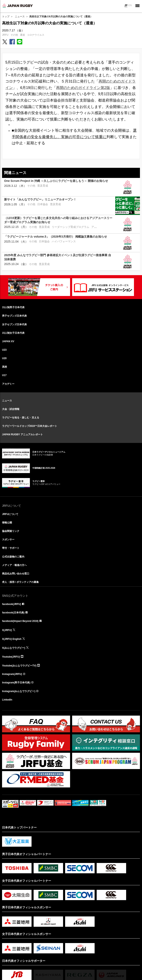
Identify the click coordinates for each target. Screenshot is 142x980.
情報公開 (7, 523)
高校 (5, 367)
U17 (4, 375)
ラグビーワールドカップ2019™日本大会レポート (30, 426)
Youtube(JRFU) (11, 657)
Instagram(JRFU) (12, 674)
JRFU (5, 35)
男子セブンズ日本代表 (14, 316)
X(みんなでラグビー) (14, 648)
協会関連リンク (11, 531)
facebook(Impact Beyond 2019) (20, 621)
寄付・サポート (11, 548)
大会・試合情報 (11, 409)
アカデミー (8, 384)
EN (130, 5)
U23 (4, 350)
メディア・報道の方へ (14, 565)
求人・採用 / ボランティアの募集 (20, 582)
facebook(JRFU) (12, 604)
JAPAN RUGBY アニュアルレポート (22, 434)
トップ (6, 17)
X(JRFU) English (12, 639)
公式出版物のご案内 (13, 557)
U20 (4, 358)
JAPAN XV (8, 341)
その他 (14, 35)
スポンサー (8, 540)
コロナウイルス (36, 35)
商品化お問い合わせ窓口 (16, 574)
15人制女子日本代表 (13, 333)
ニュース (20, 17)
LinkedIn (7, 700)
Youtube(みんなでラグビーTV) (19, 666)
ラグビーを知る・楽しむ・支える (21, 418)
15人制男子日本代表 (13, 307)
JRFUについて (10, 514)
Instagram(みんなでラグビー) (19, 691)
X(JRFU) (7, 630)
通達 (22, 35)
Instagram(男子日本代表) (16, 683)
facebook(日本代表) (13, 613)
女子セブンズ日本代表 (14, 324)
